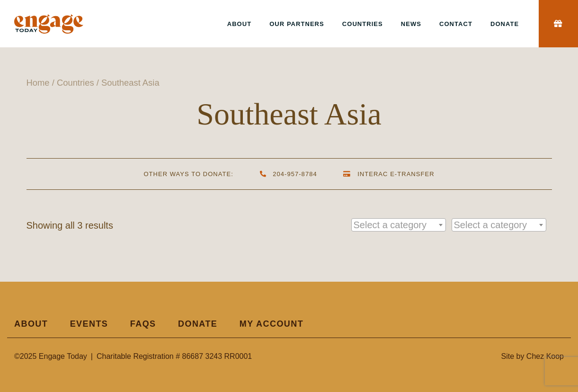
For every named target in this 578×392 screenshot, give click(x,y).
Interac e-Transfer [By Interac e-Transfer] (389, 174)
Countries (363, 24)
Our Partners (297, 24)
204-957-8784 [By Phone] (288, 174)
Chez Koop (545, 356)
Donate (505, 24)
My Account (271, 324)
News (411, 24)
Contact (456, 24)
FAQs (143, 324)
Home (38, 83)
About (239, 24)
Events (89, 324)
